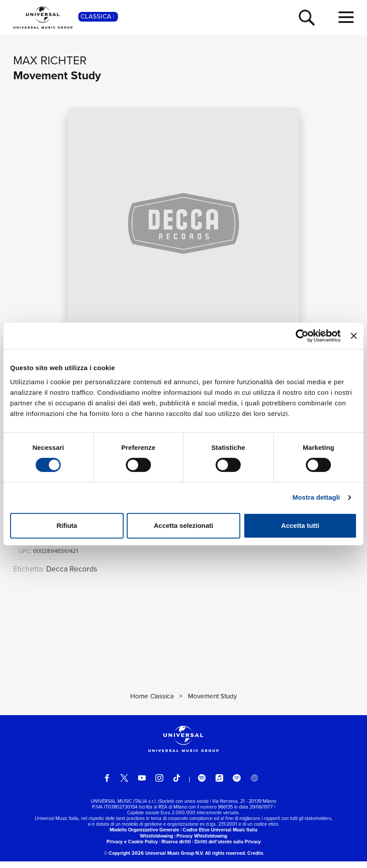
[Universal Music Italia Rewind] (254, 785)
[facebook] (107, 785)
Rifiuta (67, 525)
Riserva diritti (176, 848)
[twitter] (124, 785)
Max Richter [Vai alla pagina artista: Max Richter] (50, 60)
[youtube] (142, 785)
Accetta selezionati (183, 525)
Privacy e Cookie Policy (132, 848)
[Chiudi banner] (354, 336)
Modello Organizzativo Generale (144, 837)
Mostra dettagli (316, 497)
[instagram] (159, 785)
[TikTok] (177, 785)
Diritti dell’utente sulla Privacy (228, 848)
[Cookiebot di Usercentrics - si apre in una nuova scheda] (302, 336)
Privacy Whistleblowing (202, 842)
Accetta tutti (300, 525)
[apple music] (219, 785)
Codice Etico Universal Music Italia (220, 837)
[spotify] (202, 785)
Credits (255, 860)
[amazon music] (237, 785)
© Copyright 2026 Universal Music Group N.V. (154, 860)
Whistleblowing (156, 842)
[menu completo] (346, 18)
